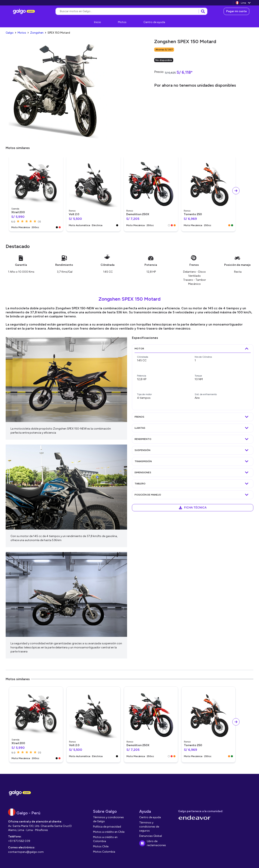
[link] (24, 11)
